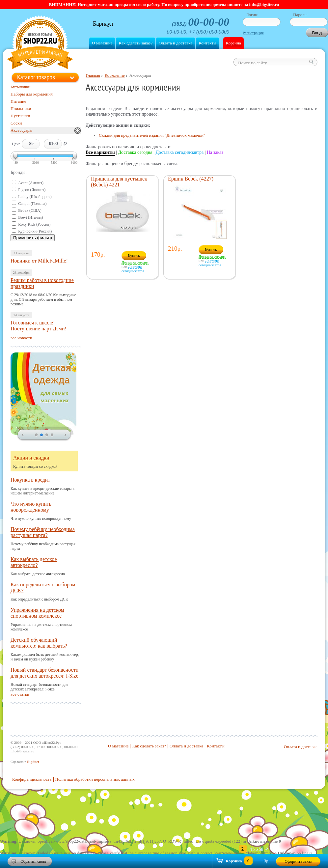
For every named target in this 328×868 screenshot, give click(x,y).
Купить (134, 256)
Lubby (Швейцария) (35, 197)
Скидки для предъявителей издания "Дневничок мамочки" (152, 135)
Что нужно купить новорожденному (31, 507)
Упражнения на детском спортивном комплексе (37, 613)
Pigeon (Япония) (32, 190)
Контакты (207, 43)
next (66, 435)
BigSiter (33, 762)
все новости (21, 338)
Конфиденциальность (32, 779)
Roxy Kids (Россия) (34, 224)
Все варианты (100, 152)
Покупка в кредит (30, 480)
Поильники (21, 109)
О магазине (102, 43)
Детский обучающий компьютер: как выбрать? (39, 643)
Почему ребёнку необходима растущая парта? (43, 532)
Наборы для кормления (32, 94)
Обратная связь (33, 861)
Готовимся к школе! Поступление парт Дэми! (39, 326)
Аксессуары (21, 130)
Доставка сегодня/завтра (180, 152)
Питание (18, 101)
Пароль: (300, 15)
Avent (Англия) (31, 183)
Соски (16, 123)
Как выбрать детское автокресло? (34, 562)
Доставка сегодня (135, 152)
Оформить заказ (298, 861)
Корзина (233, 43)
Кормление (115, 75)
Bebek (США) (30, 210)
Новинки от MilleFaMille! (39, 261)
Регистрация (253, 33)
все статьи (20, 694)
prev (23, 435)
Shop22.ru (40, 43)
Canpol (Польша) (32, 204)
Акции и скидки (31, 458)
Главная (93, 75)
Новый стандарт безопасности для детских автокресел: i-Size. (45, 673)
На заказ (215, 152)
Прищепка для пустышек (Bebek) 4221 (119, 182)
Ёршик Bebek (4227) (191, 179)
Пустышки (20, 116)
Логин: (252, 15)
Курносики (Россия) (35, 231)
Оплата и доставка (176, 43)
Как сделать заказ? (135, 43)
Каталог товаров (36, 77)
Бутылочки (21, 87)
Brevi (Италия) (30, 217)
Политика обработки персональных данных (95, 779)
